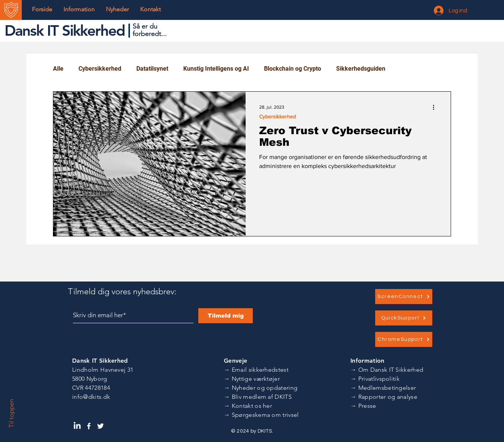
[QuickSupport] (404, 318)
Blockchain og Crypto (293, 69)
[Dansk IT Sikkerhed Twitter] (100, 426)
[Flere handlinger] (436, 107)
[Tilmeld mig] (226, 316)
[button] (79, 9)
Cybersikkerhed (100, 69)
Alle (58, 69)
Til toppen (11, 413)
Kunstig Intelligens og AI (216, 69)
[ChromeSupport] (404, 339)
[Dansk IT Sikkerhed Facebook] (89, 426)
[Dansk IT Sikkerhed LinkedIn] (77, 426)
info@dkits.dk (91, 397)
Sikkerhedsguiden (361, 69)
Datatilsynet (152, 69)
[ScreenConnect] (404, 297)
